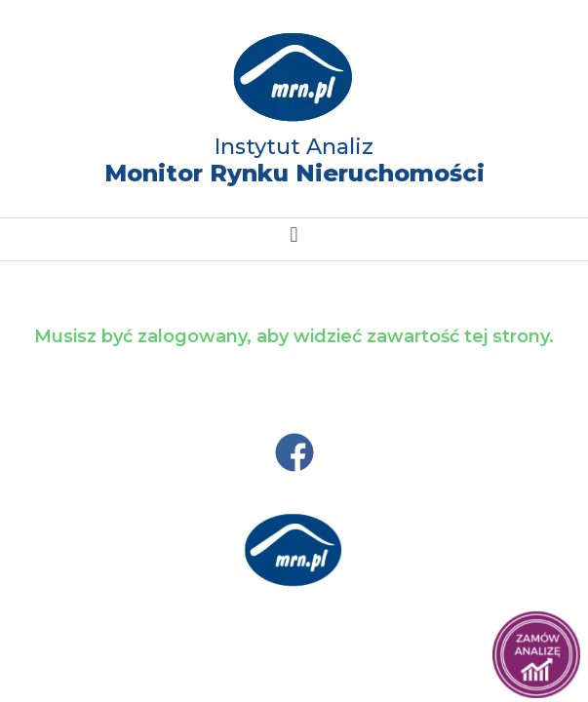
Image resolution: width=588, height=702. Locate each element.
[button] (294, 234)
